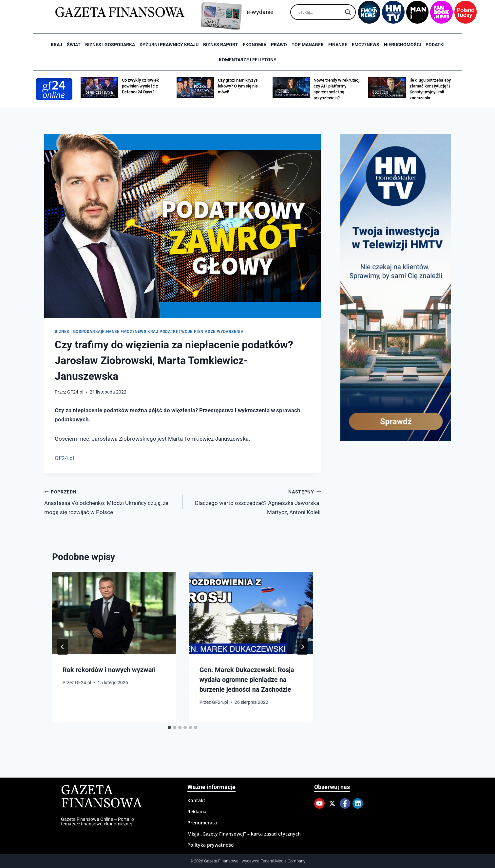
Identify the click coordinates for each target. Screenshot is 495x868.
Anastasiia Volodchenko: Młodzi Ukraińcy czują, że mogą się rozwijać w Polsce (111, 501)
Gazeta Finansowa (101, 797)
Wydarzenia (230, 332)
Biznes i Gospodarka (110, 45)
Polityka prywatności (211, 845)
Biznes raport (221, 45)
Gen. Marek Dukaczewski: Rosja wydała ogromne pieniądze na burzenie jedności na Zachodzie (247, 680)
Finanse (338, 45)
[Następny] (302, 647)
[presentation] (114, 613)
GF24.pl (75, 392)
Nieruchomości (402, 45)
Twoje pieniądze (197, 332)
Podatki (435, 45)
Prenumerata (202, 823)
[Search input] (320, 12)
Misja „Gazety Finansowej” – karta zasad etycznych (244, 834)
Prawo (279, 45)
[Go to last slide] (63, 647)
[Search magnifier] (348, 12)
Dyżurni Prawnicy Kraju (169, 45)
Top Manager (308, 45)
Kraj (57, 45)
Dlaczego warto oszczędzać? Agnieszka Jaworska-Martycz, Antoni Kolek (254, 501)
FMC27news (366, 45)
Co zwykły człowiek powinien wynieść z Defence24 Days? (140, 86)
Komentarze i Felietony (248, 60)
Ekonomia (255, 45)
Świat (74, 45)
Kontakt (196, 800)
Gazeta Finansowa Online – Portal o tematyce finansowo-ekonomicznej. (97, 821)
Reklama (197, 811)
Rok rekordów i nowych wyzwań (109, 670)
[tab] (169, 727)
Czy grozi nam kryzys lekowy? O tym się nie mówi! (238, 86)
